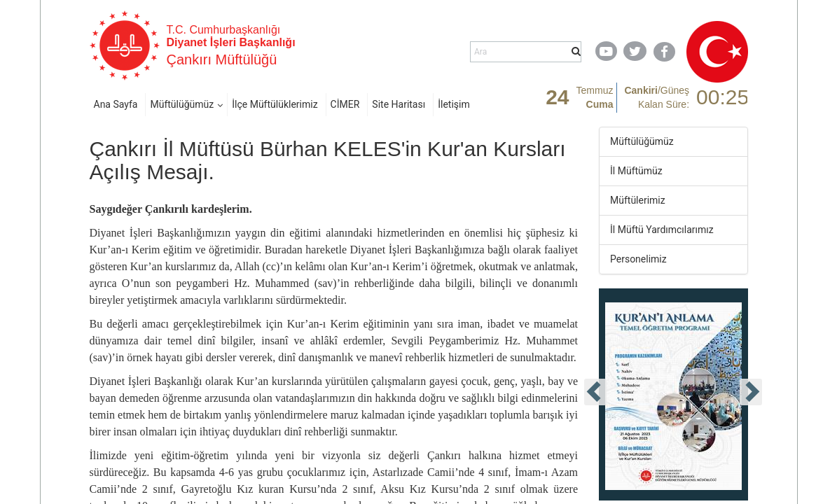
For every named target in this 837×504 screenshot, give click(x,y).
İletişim (454, 104)
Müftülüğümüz (182, 104)
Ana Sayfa (116, 104)
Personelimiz (638, 259)
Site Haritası (399, 104)
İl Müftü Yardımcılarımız (662, 230)
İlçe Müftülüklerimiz (275, 104)
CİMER (345, 104)
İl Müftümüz (636, 171)
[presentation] (595, 392)
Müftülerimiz (638, 200)
